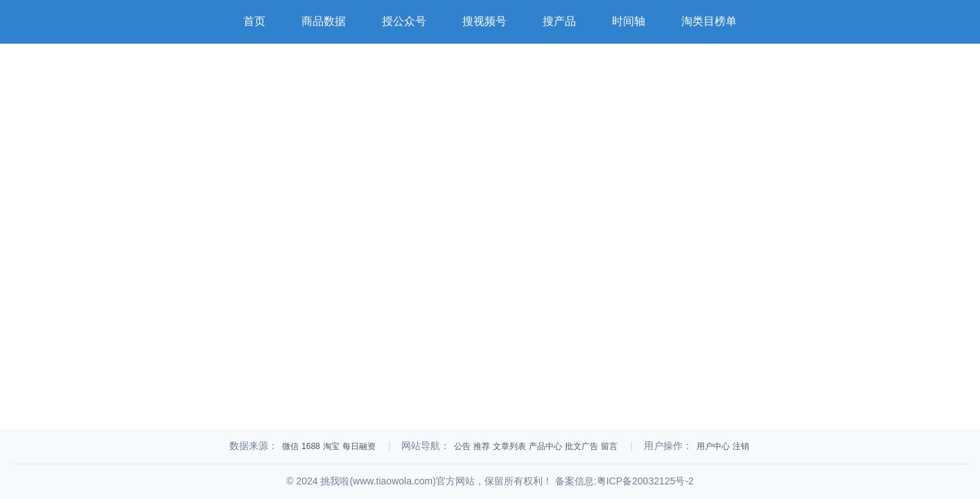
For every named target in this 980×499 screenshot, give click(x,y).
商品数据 (324, 21)
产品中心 (545, 446)
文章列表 (509, 446)
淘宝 (331, 446)
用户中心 (713, 446)
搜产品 (559, 21)
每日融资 (359, 446)
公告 (462, 446)
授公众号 (404, 21)
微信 (290, 446)
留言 (609, 446)
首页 (254, 21)
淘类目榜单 (709, 21)
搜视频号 (484, 21)
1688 (311, 446)
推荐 (482, 446)
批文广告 (581, 446)
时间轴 (629, 21)
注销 (741, 446)
